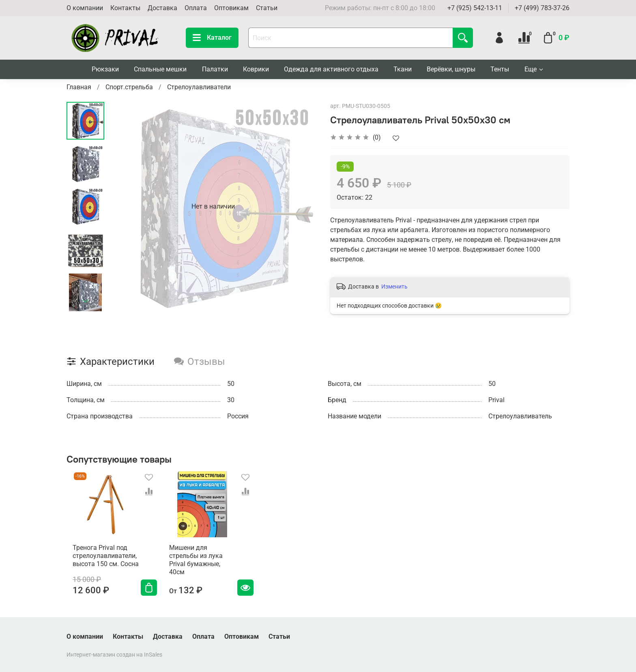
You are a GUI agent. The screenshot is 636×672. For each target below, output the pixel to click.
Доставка (162, 8)
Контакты (125, 8)
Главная (79, 87)
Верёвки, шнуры (451, 69)
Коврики (256, 69)
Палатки (215, 69)
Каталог (212, 38)
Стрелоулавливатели (199, 87)
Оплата (196, 8)
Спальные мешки (160, 69)
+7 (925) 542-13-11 (475, 8)
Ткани (403, 69)
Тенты (500, 69)
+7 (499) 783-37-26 (542, 8)
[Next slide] (86, 301)
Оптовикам (231, 8)
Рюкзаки (105, 69)
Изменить (394, 286)
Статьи (267, 8)
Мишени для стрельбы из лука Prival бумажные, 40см (204, 562)
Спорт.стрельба (129, 87)
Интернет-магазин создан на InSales (114, 655)
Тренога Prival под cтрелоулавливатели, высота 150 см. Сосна (100, 562)
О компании (85, 8)
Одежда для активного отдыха (331, 69)
